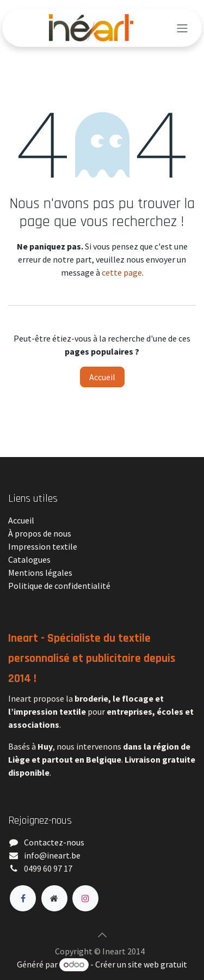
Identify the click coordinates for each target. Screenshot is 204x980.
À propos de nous (40, 533)
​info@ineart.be (52, 855)
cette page (122, 272)
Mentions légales (40, 573)
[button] (102, 935)
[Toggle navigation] (182, 28)
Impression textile (43, 546)
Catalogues (29, 559)
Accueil (102, 377)
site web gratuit (157, 964)
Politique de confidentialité (59, 586)
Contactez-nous (54, 842)
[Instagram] (85, 898)
